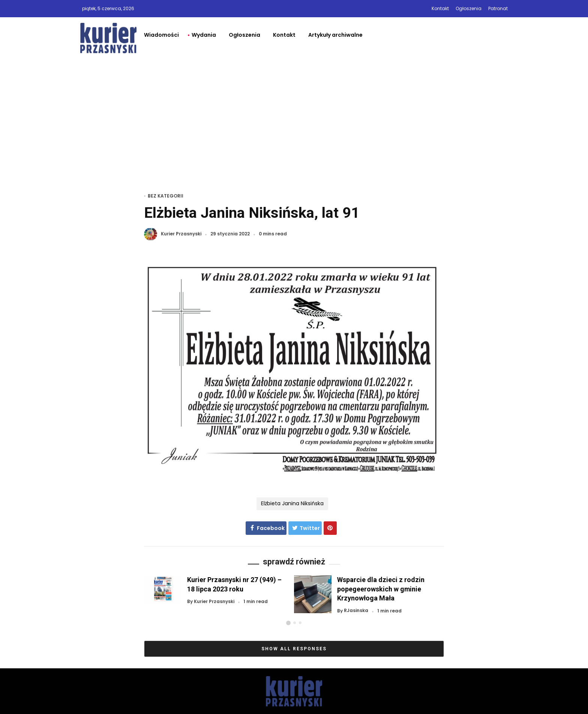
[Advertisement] (294, 115)
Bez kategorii (166, 196)
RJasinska (356, 611)
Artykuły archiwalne (335, 35)
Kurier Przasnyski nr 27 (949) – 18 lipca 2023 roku (234, 584)
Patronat (498, 8)
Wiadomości (161, 35)
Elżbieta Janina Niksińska (292, 503)
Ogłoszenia (469, 8)
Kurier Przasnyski (181, 234)
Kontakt (440, 8)
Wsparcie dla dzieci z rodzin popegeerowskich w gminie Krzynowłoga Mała (381, 589)
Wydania (204, 35)
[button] (288, 623)
